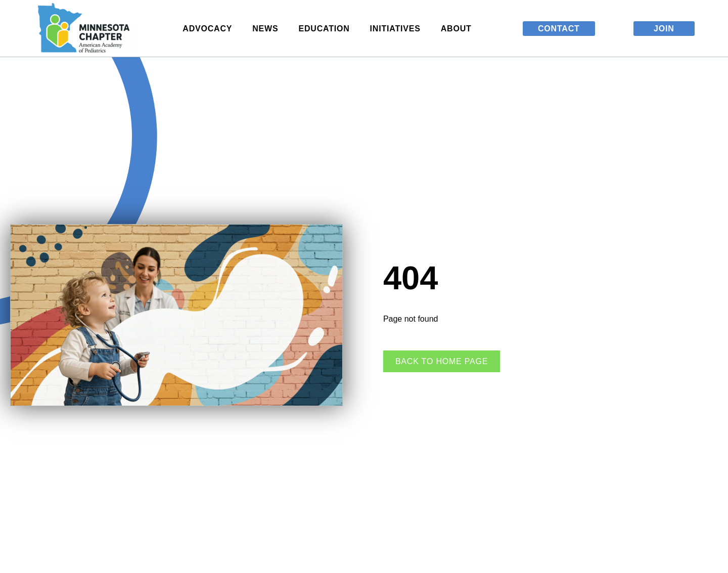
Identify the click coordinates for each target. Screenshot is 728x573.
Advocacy (210, 28)
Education (326, 28)
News (268, 28)
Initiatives (398, 28)
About (459, 28)
